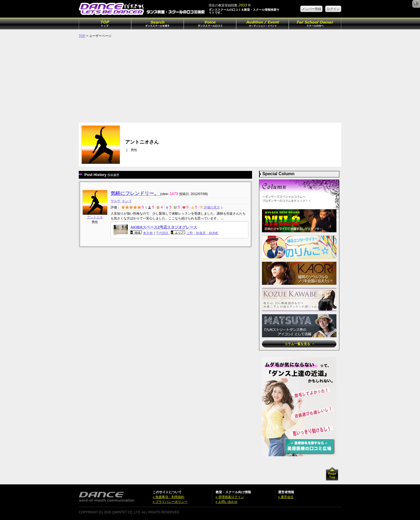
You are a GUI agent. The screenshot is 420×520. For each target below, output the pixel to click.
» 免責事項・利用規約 (168, 497)
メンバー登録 (312, 9)
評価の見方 (210, 207)
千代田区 (163, 233)
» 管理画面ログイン (230, 497)
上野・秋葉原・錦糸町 (202, 233)
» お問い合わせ (227, 502)
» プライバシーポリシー (170, 502)
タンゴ (127, 201)
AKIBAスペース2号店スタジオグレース (164, 227)
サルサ (116, 201)
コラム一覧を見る (299, 344)
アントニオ (95, 217)
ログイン (333, 9)
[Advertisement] (210, 83)
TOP (82, 36)
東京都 (148, 233)
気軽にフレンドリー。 (135, 193)
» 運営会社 (286, 497)
